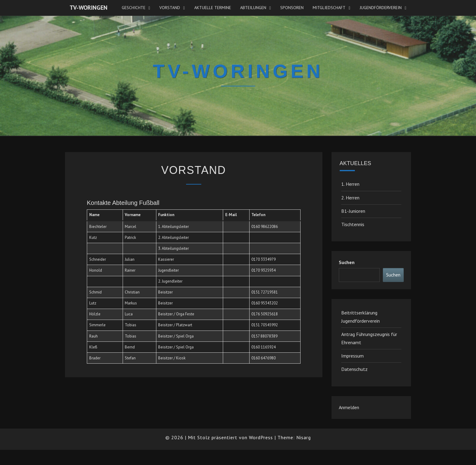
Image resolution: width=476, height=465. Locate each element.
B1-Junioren (353, 211)
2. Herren (350, 198)
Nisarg (304, 437)
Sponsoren (292, 8)
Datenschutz (354, 369)
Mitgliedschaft (329, 8)
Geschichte (134, 8)
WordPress (261, 437)
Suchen (347, 262)
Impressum (352, 356)
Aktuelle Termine (213, 8)
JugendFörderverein (381, 8)
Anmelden (349, 407)
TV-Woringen (88, 8)
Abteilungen (253, 8)
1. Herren (350, 184)
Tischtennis (353, 224)
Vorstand (170, 8)
